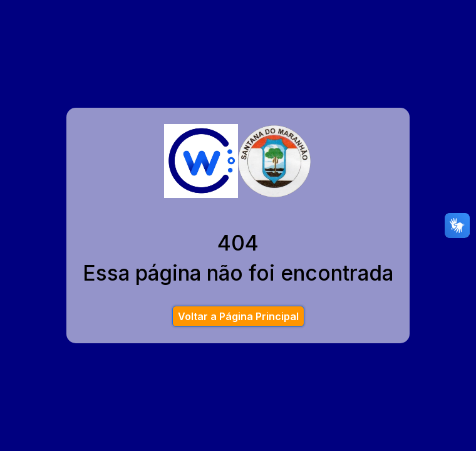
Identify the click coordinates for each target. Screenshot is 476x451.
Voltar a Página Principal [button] (238, 316)
